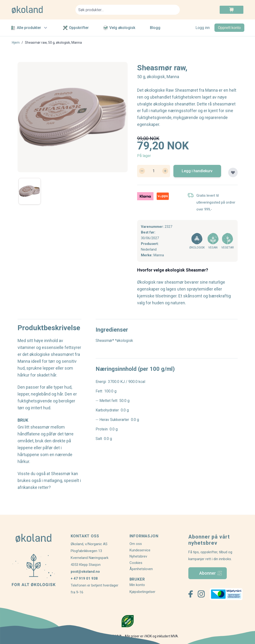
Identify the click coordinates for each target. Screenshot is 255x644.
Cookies (136, 563)
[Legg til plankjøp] (233, 172)
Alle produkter (30, 28)
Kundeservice (140, 550)
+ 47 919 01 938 (84, 578)
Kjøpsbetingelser (142, 592)
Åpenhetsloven (141, 569)
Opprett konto (229, 28)
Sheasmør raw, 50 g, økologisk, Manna (53, 43)
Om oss (136, 544)
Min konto (137, 585)
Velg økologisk (119, 28)
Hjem (16, 43)
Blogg (155, 28)
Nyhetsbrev (138, 556)
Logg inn (203, 28)
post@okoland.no (85, 572)
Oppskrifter (76, 28)
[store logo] (41, 10)
